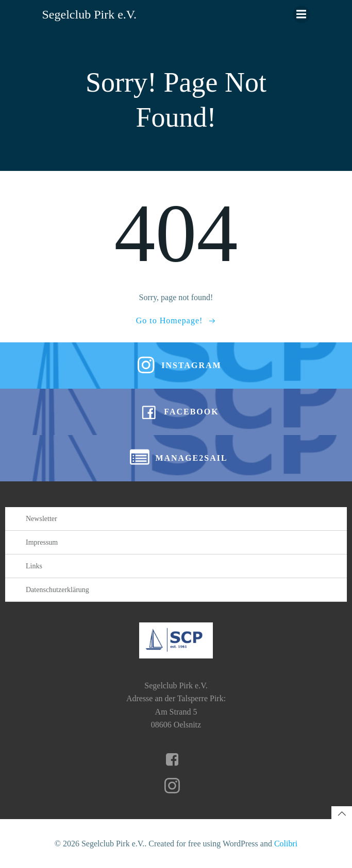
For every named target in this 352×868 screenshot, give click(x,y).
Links (34, 566)
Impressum (42, 542)
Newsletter (41, 519)
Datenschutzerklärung (57, 590)
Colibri (286, 844)
